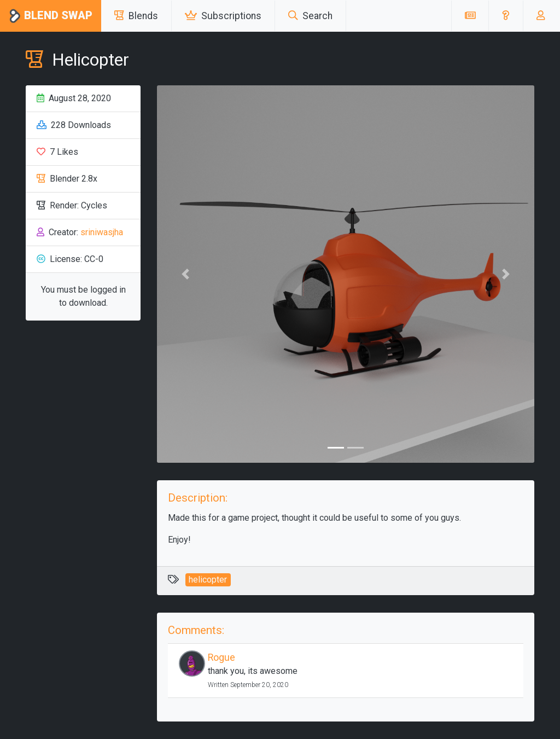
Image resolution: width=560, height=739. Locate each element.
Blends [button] (136, 16)
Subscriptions (223, 16)
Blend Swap (51, 16)
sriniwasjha (102, 232)
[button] (506, 16)
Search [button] (310, 16)
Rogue (221, 657)
